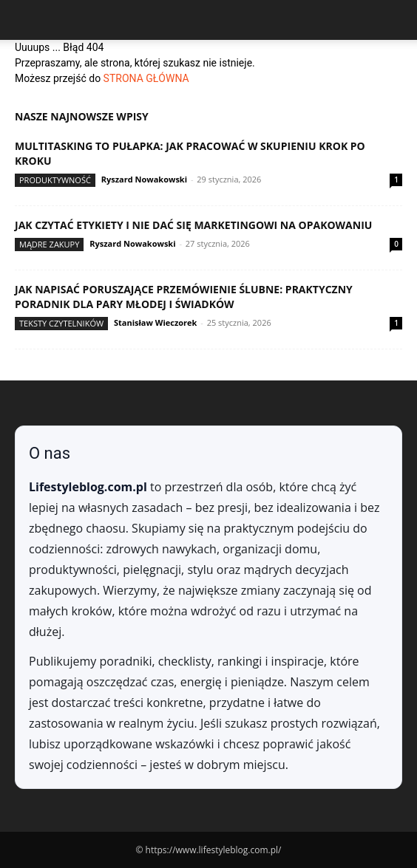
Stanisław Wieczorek (155, 322)
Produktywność (55, 180)
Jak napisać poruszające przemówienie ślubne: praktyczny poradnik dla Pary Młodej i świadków (184, 297)
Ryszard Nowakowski (144, 179)
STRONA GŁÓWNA (146, 78)
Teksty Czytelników (61, 323)
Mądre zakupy (49, 244)
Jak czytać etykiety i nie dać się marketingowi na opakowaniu (193, 225)
